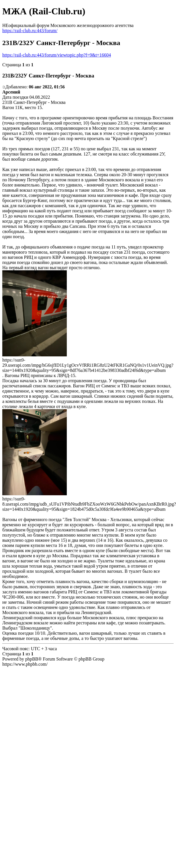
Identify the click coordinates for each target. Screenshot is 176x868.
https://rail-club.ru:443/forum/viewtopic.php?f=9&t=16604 (57, 55)
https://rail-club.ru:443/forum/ (30, 31)
